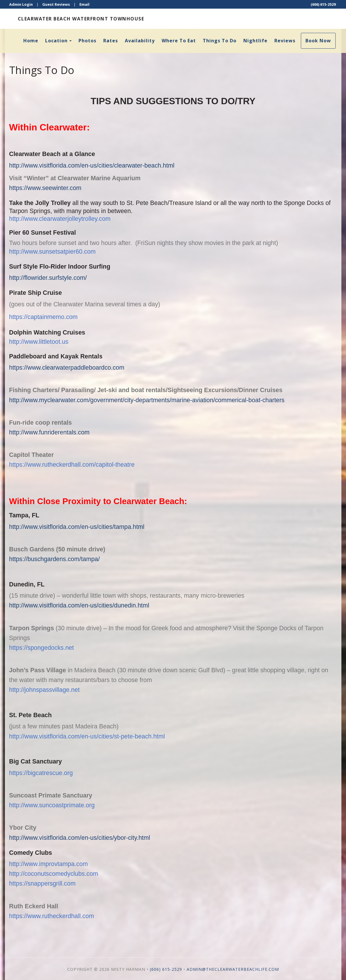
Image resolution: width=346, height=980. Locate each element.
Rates (111, 41)
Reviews (285, 41)
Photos (87, 41)
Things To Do (220, 41)
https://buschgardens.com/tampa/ (55, 559)
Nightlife (255, 41)
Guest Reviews (56, 4)
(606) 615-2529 (323, 4)
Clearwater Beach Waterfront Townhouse (81, 19)
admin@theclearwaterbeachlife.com (233, 969)
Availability (140, 41)
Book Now (318, 41)
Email (84, 4)
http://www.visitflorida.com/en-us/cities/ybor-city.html (80, 838)
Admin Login (21, 4)
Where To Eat (179, 41)
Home (31, 41)
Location (56, 41)
